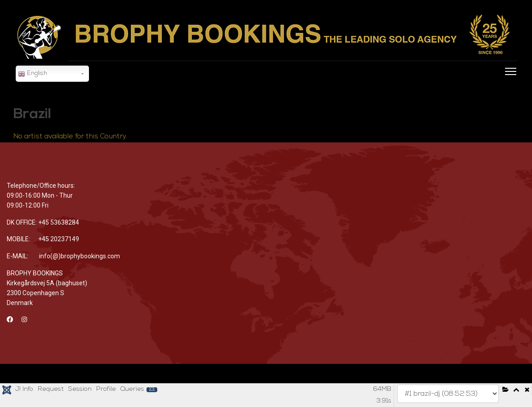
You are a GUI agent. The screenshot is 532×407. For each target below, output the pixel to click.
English (33, 74)
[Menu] (509, 84)
